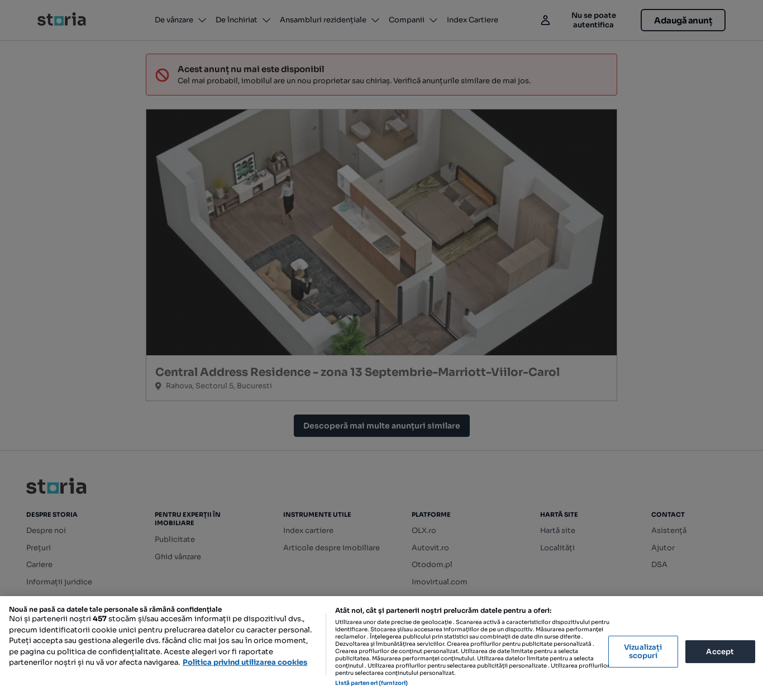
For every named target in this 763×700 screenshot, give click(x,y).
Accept (720, 651)
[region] (381, 648)
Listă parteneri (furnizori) (371, 683)
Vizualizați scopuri (643, 652)
